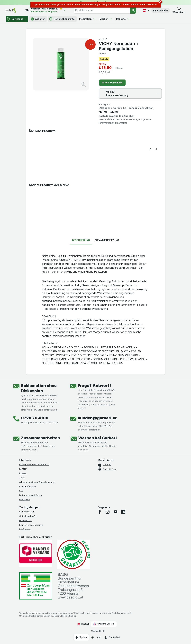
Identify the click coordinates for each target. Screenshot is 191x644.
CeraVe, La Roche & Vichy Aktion (133, 108)
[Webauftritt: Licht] (96, 637)
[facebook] (100, 512)
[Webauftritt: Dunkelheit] (112, 637)
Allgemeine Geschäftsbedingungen (37, 482)
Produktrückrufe (27, 486)
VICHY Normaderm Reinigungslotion (118, 46)
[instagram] (108, 512)
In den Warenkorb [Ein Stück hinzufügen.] (112, 83)
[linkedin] (123, 512)
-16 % (90, 44)
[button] (161, 10)
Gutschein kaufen (28, 516)
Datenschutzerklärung (31, 495)
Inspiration (87, 19)
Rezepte (123, 19)
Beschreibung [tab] (81, 240)
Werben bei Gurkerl (97, 438)
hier (74, 616)
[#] (36, 586)
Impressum (25, 500)
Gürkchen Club (27, 512)
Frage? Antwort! (94, 386)
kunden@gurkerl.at (97, 418)
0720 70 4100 (35, 418)
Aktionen (38, 19)
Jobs (22, 478)
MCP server (25, 529)
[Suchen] (133, 10)
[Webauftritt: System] (81, 637)
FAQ (21, 491)
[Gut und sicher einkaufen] (74, 554)
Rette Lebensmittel (62, 19)
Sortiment (17, 19)
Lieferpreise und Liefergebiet (34, 465)
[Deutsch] (146, 10)
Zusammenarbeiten (40, 438)
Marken (106, 19)
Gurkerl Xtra (25, 520)
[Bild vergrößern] (84, 85)
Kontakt (23, 469)
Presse (23, 473)
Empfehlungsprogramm (31, 525)
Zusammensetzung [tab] (107, 240)
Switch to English (104, 624)
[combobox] (102, 10)
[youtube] (115, 512)
